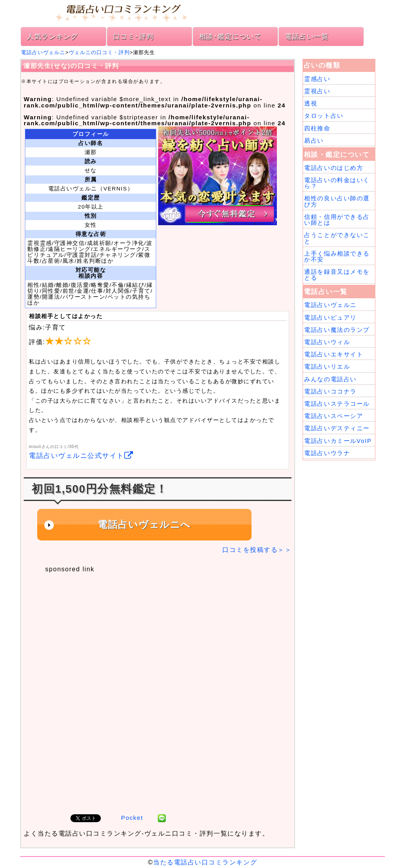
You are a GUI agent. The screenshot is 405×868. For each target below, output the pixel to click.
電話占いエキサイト (334, 354)
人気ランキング (53, 36)
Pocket (132, 818)
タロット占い (324, 116)
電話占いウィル (327, 342)
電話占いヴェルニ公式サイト (81, 456)
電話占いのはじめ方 (334, 168)
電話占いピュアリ (330, 317)
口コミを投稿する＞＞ (257, 550)
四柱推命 (317, 128)
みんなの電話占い (330, 379)
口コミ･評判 (133, 36)
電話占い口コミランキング (202, 12)
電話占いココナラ (330, 391)
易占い (314, 140)
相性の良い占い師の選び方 (337, 201)
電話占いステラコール (337, 404)
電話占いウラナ (327, 453)
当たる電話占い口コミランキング (205, 862)
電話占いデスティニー (337, 428)
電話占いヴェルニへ (144, 524)
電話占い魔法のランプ (337, 330)
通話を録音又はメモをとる (337, 275)
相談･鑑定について (230, 36)
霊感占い (317, 79)
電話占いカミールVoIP (338, 441)
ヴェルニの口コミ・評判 (99, 52)
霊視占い (317, 91)
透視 (311, 103)
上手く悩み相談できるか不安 (337, 256)
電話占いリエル (327, 366)
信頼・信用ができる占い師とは (337, 220)
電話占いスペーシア (334, 416)
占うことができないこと (337, 238)
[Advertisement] (153, 632)
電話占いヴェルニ (43, 52)
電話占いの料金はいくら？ (337, 183)
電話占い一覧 (307, 36)
